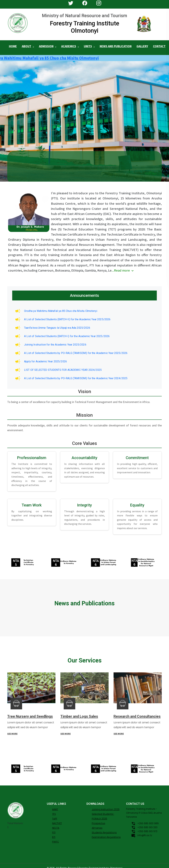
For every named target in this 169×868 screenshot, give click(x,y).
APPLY (32, 176)
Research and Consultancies (137, 714)
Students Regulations (104, 828)
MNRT (55, 805)
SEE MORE (12, 731)
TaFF (55, 814)
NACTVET (57, 819)
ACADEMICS (69, 45)
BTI (54, 833)
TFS (54, 810)
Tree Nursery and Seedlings (30, 714)
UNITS (88, 45)
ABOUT (26, 45)
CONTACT (159, 45)
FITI (54, 828)
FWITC (56, 837)
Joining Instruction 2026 (106, 805)
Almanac (97, 824)
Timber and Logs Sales (79, 714)
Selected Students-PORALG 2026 (103, 812)
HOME (13, 45)
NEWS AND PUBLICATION (116, 45)
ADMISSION (46, 45)
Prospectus (98, 819)
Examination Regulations (106, 833)
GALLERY (142, 45)
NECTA (56, 824)
